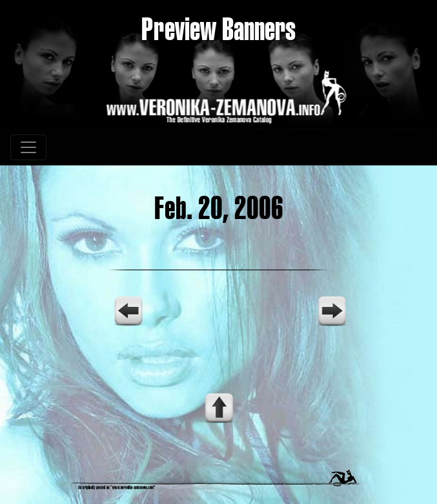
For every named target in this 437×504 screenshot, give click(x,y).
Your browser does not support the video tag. (219, 335)
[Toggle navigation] (28, 147)
